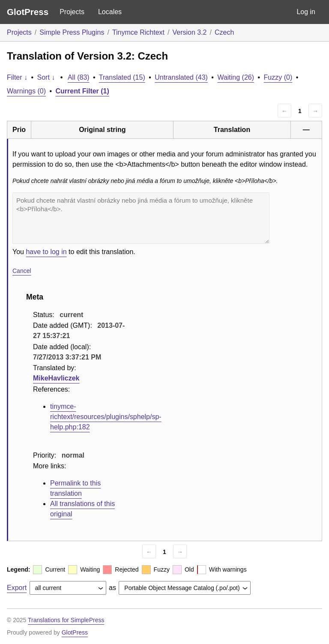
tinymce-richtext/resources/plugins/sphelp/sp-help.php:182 (106, 417)
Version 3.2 (189, 32)
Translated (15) (122, 77)
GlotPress (28, 12)
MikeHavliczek (56, 378)
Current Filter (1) (82, 91)
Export (17, 588)
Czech (224, 32)
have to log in (46, 252)
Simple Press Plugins (72, 32)
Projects (72, 12)
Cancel (22, 271)
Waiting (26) (236, 77)
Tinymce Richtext (138, 32)
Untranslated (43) (181, 77)
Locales (110, 12)
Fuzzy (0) (278, 77)
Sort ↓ (46, 77)
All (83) (79, 77)
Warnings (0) (26, 91)
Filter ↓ (17, 77)
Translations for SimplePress (66, 620)
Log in (306, 12)
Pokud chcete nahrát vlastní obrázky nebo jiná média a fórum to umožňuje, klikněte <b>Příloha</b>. (141, 218)
